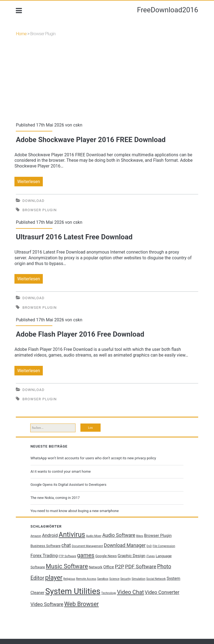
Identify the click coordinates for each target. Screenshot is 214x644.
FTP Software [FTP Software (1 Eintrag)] (67, 556)
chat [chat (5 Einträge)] (66, 545)
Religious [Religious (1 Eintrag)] (69, 579)
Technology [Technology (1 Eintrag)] (109, 593)
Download (33, 201)
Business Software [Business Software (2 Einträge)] (46, 546)
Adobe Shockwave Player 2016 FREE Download (91, 140)
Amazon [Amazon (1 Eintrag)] (36, 536)
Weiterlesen (30, 182)
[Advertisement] (107, 82)
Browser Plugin (40, 210)
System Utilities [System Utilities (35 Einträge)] (73, 591)
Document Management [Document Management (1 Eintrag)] (87, 546)
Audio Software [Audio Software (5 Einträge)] (119, 535)
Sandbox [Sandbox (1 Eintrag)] (103, 579)
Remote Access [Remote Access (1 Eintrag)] (86, 579)
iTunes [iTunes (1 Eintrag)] (150, 556)
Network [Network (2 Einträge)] (96, 567)
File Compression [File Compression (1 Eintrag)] (164, 546)
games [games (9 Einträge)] (86, 555)
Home (21, 34)
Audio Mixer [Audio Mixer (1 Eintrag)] (94, 536)
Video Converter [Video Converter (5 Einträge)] (162, 592)
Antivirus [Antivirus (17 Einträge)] (72, 535)
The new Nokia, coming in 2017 (55, 498)
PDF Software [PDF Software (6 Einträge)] (141, 567)
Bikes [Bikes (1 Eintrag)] (140, 536)
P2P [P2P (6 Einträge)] (119, 567)
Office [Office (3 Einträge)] (109, 567)
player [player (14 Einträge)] (54, 578)
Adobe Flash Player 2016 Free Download (80, 334)
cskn (78, 125)
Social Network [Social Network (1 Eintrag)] (156, 579)
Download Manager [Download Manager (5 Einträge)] (125, 545)
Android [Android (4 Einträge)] (50, 535)
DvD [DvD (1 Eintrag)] (149, 546)
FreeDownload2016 (167, 10)
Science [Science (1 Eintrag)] (114, 579)
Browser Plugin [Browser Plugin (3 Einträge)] (158, 536)
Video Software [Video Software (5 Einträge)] (47, 604)
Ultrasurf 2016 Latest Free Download (74, 237)
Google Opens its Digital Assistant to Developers (69, 485)
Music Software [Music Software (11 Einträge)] (67, 566)
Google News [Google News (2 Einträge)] (106, 556)
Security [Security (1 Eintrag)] (125, 579)
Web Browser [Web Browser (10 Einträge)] (81, 604)
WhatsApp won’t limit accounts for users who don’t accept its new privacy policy (93, 458)
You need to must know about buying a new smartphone (75, 511)
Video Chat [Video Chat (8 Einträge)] (130, 592)
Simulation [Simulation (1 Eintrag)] (139, 579)
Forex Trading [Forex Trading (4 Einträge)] (44, 556)
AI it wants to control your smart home (61, 471)
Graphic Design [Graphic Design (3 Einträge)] (132, 556)
